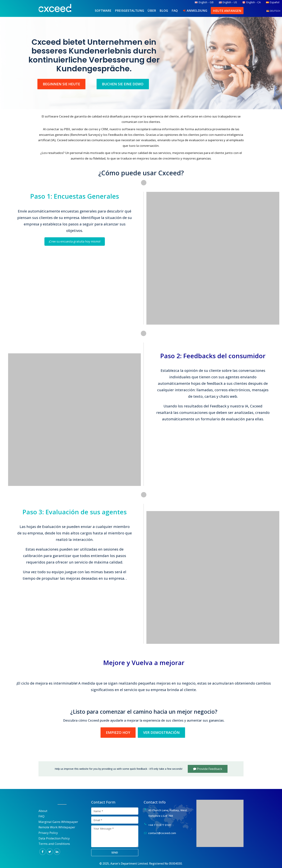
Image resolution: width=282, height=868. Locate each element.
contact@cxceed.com (162, 833)
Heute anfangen (227, 11)
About (43, 811)
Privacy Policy (48, 833)
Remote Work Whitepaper (57, 827)
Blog (164, 11)
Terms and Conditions (54, 844)
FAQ (175, 11)
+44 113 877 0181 (160, 825)
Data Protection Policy (54, 838)
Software (103, 11)
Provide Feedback (208, 769)
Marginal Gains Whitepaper (58, 822)
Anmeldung (197, 11)
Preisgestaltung (129, 11)
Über (152, 11)
